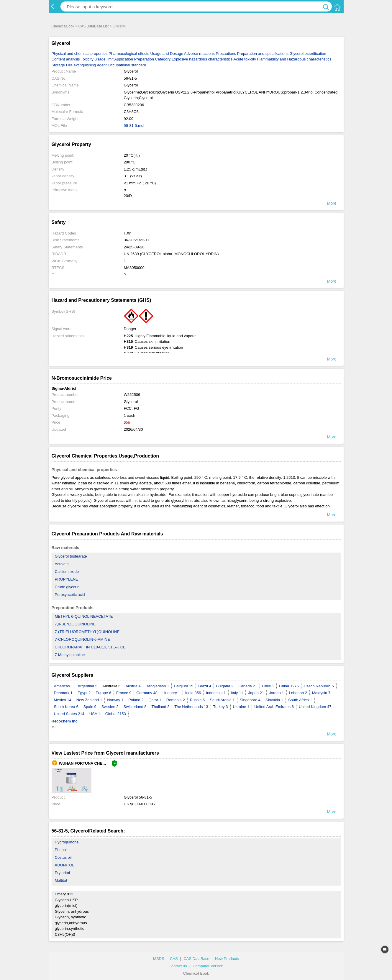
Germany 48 (147, 693)
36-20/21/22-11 (137, 240)
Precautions (226, 54)
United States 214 (69, 714)
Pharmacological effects (129, 54)
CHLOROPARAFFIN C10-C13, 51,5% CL (90, 647)
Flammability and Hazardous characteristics (294, 59)
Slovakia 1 (274, 700)
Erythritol (62, 873)
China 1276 (289, 686)
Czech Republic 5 (319, 686)
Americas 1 (64, 686)
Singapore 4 (250, 700)
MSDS (159, 959)
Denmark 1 (63, 693)
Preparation (144, 59)
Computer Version (208, 966)
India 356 (193, 693)
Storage (58, 65)
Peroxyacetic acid (70, 595)
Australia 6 (111, 686)
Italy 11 (237, 693)
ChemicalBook (63, 26)
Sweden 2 (110, 707)
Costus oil (63, 857)
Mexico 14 (63, 700)
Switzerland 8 (135, 707)
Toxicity (87, 59)
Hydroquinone (67, 842)
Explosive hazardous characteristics (202, 59)
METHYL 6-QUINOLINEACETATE (84, 616)
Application (124, 59)
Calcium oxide (67, 572)
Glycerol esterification (308, 54)
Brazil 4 (205, 686)
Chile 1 (268, 686)
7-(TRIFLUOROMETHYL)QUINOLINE (87, 632)
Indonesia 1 (216, 693)
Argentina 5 (88, 686)
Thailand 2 (161, 707)
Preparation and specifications (263, 54)
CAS (174, 959)
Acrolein (62, 564)
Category (163, 59)
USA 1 (95, 714)
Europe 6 (103, 693)
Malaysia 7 (321, 693)
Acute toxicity (245, 59)
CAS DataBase (196, 959)
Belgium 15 (184, 686)
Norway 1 (115, 700)
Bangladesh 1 (158, 686)
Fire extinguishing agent (86, 65)
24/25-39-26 (134, 247)
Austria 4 (133, 686)
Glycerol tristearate (71, 556)
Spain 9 (90, 707)
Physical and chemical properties (80, 54)
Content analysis (66, 59)
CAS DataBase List (94, 26)
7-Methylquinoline (70, 655)
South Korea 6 (66, 707)
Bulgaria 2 (225, 686)
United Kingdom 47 (315, 707)
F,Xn (128, 233)
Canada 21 (248, 686)
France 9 (124, 693)
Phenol (61, 850)
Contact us (178, 966)
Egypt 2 (84, 693)
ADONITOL (65, 865)
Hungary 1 (171, 693)
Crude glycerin (67, 587)
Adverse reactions (199, 54)
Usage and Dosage (167, 54)
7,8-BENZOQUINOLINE (75, 624)
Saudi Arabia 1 (222, 700)
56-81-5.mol (134, 126)
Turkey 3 (221, 707)
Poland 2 (136, 700)
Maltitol (61, 880)
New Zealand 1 (89, 700)
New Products (227, 959)
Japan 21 (256, 693)
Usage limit (104, 59)
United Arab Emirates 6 (274, 707)
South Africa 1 (300, 700)
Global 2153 (116, 714)
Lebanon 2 (298, 693)
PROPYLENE (67, 579)
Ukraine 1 (241, 707)
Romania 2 (176, 700)
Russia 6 (197, 700)
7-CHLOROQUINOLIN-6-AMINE (82, 639)
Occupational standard (127, 65)
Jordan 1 (277, 693)
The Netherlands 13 (191, 707)
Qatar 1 (155, 700)
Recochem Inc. (65, 721)
